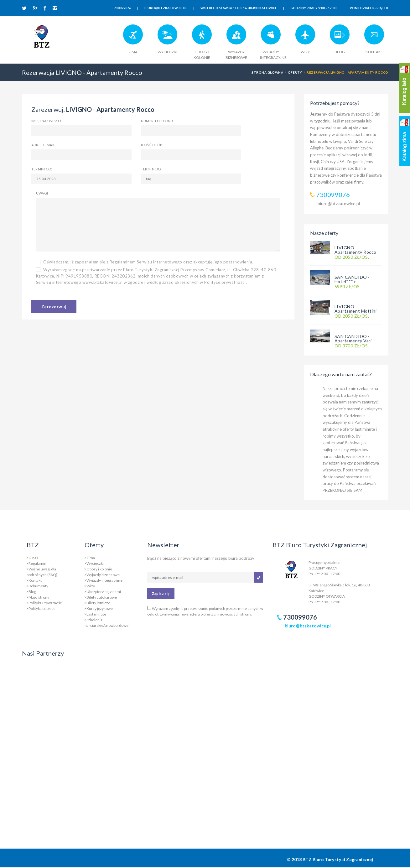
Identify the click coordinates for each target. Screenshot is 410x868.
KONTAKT (374, 52)
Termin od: (42, 169)
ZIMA (133, 52)
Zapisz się (161, 593)
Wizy (91, 586)
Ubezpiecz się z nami (104, 592)
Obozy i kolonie (99, 569)
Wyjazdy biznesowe (103, 575)
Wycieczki (95, 563)
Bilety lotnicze (98, 603)
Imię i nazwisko (46, 121)
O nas (33, 558)
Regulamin (37, 563)
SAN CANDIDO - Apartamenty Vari (353, 338)
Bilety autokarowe (102, 597)
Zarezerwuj (54, 307)
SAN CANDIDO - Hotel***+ (352, 279)
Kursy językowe (100, 608)
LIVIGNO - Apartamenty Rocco (356, 250)
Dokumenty (38, 586)
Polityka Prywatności (46, 603)
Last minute (96, 614)
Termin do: (151, 169)
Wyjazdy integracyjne (104, 580)
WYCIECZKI (167, 52)
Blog (32, 592)
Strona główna (267, 72)
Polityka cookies (42, 608)
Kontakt (35, 580)
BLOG (340, 52)
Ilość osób (152, 145)
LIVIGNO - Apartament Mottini (356, 309)
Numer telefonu (157, 121)
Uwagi (42, 193)
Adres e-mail (43, 145)
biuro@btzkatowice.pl (339, 203)
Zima (91, 558)
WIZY (305, 52)
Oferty (295, 72)
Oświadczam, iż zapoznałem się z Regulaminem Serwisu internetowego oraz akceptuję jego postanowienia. (145, 262)
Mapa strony (39, 597)
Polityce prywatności (225, 282)
